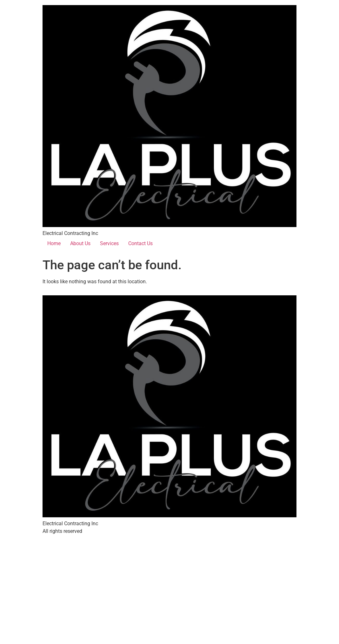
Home (54, 243)
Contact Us (140, 243)
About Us (80, 243)
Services (109, 243)
